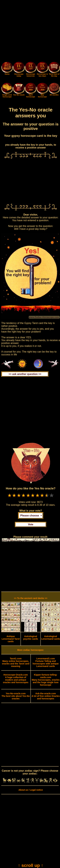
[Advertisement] (30, 31)
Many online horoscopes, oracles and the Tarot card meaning (16, 662)
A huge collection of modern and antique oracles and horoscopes (16, 679)
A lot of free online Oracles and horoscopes (46, 696)
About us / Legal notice (31, 790)
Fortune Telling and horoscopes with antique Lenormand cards (46, 662)
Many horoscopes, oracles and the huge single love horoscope (46, 680)
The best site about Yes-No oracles (16, 696)
